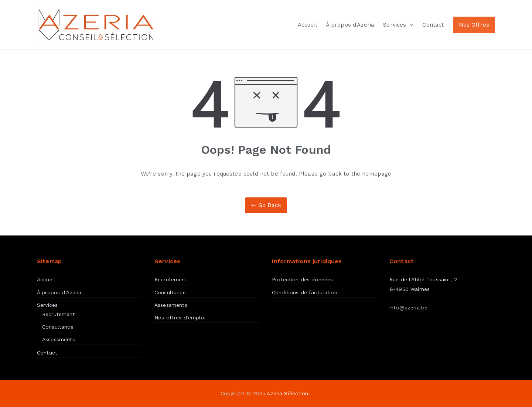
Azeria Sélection (287, 393)
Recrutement (59, 314)
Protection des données (302, 279)
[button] (410, 25)
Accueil (307, 25)
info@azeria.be (408, 308)
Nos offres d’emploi (180, 318)
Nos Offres (474, 25)
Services (398, 25)
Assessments (59, 339)
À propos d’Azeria (350, 25)
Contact (433, 25)
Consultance (58, 327)
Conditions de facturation (305, 292)
